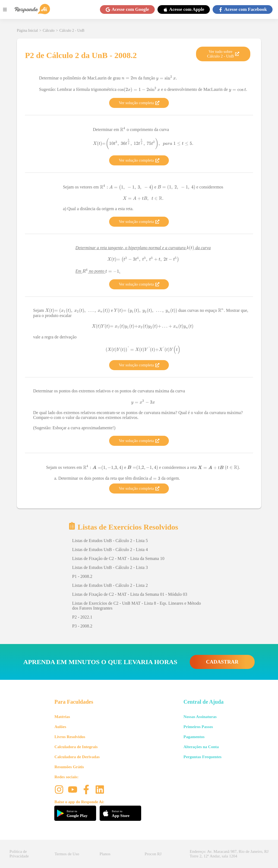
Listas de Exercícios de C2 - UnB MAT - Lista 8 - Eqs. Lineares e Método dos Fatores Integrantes (137, 606)
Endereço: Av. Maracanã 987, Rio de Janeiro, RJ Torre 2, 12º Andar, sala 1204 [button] (229, 854)
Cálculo (49, 31)
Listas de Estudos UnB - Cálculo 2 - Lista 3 (110, 567)
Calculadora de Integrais (76, 747)
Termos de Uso (67, 854)
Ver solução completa (139, 103)
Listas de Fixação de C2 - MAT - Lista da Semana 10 (118, 558)
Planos (105, 854)
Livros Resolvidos (70, 737)
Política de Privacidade (19, 854)
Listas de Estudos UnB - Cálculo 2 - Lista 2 (110, 585)
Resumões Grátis (69, 767)
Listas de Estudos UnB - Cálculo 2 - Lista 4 (110, 550)
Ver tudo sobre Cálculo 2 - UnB (223, 54)
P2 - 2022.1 (82, 617)
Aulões (60, 727)
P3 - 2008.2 (82, 626)
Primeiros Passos (198, 727)
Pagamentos (194, 737)
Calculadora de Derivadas (77, 757)
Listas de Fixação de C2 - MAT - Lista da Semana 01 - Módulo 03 (130, 594)
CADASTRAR (222, 662)
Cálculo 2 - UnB (72, 31)
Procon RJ (153, 854)
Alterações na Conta (201, 747)
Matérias (62, 717)
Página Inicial (27, 31)
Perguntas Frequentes (203, 757)
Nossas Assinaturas (200, 717)
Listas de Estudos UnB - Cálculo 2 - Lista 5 (110, 541)
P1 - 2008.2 (82, 576)
